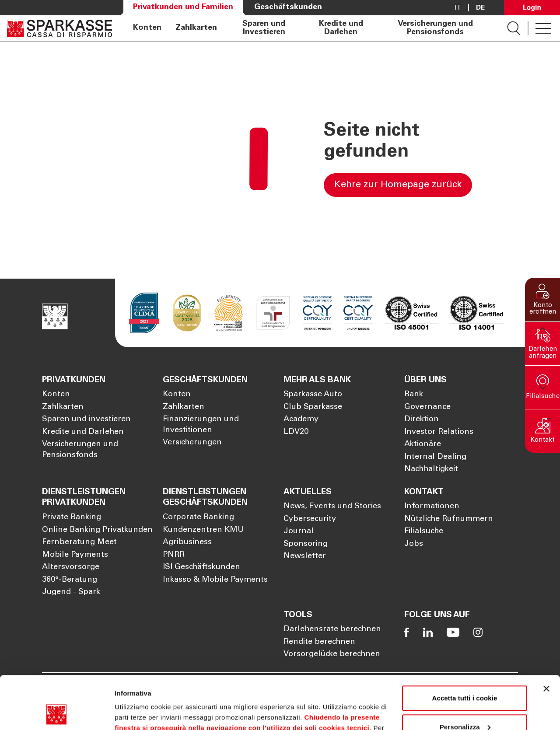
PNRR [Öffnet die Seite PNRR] (174, 555)
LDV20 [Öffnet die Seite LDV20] (296, 432)
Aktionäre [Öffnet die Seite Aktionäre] (423, 444)
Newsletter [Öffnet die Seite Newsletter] (305, 556)
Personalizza (465, 677)
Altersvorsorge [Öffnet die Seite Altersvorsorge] (71, 567)
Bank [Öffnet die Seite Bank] (414, 395)
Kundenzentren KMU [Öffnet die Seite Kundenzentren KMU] (203, 530)
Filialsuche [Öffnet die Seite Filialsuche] (424, 531)
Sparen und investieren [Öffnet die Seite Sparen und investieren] (86, 419)
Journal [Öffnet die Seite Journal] (299, 531)
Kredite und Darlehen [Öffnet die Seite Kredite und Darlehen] (341, 28)
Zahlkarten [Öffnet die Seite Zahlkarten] (196, 28)
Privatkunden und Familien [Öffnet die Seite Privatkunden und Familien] (183, 7)
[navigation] (310, 28)
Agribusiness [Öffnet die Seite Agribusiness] (187, 542)
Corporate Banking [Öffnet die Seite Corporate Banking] (198, 517)
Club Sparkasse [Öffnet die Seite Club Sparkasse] (313, 407)
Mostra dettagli (138, 713)
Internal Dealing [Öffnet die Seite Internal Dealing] (435, 457)
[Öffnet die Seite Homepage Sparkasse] (59, 28)
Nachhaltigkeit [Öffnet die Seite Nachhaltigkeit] (431, 469)
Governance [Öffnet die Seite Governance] (427, 407)
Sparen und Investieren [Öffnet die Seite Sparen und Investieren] (264, 28)
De (480, 8)
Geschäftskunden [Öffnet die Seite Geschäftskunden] (288, 7)
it (458, 8)
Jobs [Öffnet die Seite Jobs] (414, 544)
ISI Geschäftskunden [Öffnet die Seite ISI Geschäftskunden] (201, 567)
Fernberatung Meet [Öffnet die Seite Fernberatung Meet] (79, 542)
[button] (542, 300)
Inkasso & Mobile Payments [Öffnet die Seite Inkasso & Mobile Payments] (215, 580)
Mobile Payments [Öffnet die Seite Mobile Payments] (75, 555)
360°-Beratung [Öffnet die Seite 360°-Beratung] (70, 580)
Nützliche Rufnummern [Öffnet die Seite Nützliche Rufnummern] (449, 519)
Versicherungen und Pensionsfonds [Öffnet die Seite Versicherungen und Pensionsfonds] (435, 28)
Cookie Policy (359, 689)
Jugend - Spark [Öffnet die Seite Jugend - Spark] (71, 592)
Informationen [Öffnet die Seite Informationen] (432, 506)
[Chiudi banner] (546, 639)
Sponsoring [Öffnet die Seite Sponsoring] (306, 544)
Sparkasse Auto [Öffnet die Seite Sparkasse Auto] (313, 395)
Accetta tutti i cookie (465, 648)
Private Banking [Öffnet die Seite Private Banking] (72, 517)
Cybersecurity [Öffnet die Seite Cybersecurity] (310, 519)
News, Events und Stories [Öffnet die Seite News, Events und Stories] (332, 506)
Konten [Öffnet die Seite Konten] (147, 28)
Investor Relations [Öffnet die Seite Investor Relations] (439, 432)
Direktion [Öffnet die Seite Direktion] (422, 419)
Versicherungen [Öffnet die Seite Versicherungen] (192, 443)
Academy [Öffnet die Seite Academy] (301, 419)
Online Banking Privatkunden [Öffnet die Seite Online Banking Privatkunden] (97, 530)
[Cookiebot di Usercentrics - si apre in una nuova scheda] (57, 713)
